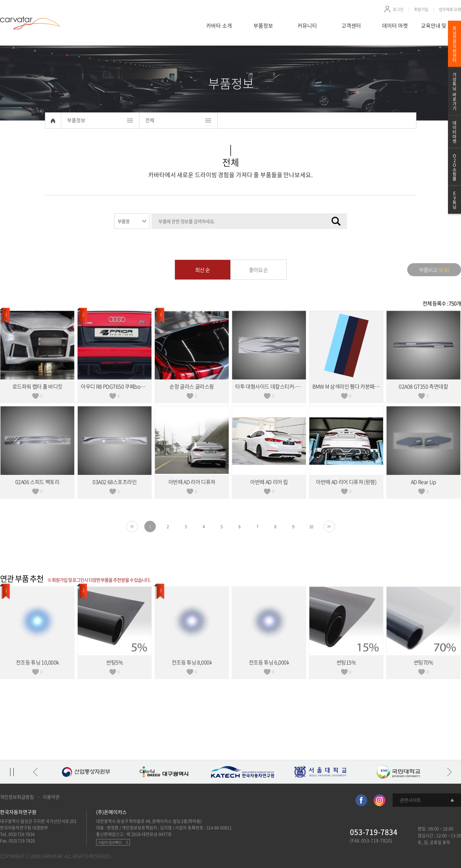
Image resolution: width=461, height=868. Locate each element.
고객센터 (351, 25)
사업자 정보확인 (110, 842)
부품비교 (434, 270)
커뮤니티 (307, 25)
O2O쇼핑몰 (454, 167)
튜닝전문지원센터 (454, 44)
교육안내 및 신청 (439, 25)
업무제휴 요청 (450, 9)
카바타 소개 (219, 25)
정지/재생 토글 (12, 772)
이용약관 (51, 797)
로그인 (398, 9)
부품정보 (263, 25)
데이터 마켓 (395, 25)
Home (53, 121)
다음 (449, 772)
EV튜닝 (454, 200)
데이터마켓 (454, 132)
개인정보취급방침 (17, 797)
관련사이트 (410, 800)
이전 (35, 772)
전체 (150, 120)
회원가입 (421, 9)
